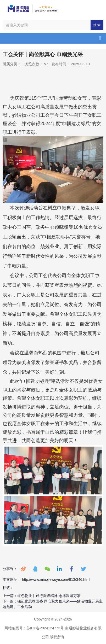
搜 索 (97, 25)
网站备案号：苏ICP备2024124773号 (34, 628)
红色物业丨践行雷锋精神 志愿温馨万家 (49, 596)
